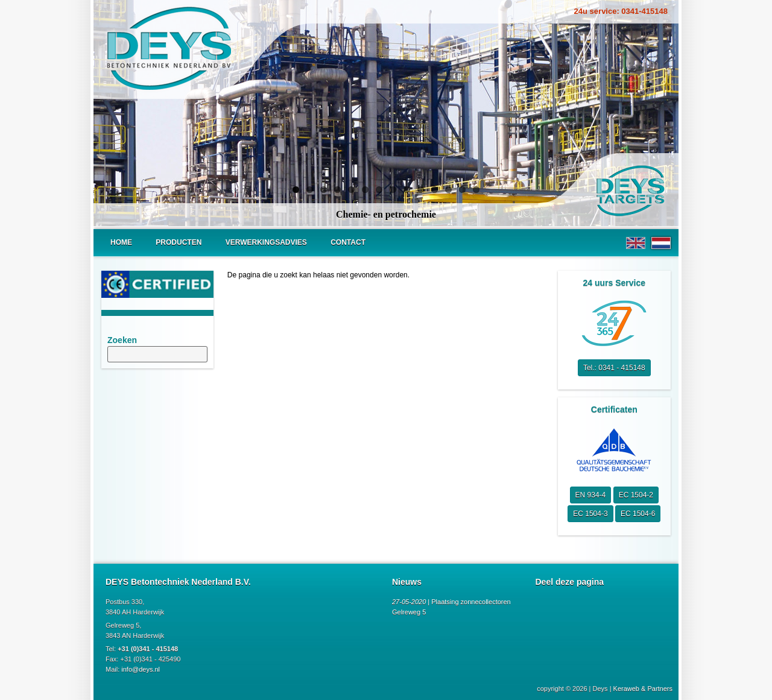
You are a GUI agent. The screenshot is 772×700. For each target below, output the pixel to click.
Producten (179, 242)
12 (448, 190)
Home (121, 242)
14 (476, 190)
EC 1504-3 (590, 514)
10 (421, 190)
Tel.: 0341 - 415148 (614, 368)
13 (462, 190)
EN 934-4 (591, 495)
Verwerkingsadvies (266, 242)
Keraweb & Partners (643, 689)
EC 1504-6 (638, 514)
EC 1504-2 (636, 495)
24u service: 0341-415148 (621, 11)
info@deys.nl (141, 669)
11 (435, 190)
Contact (348, 242)
